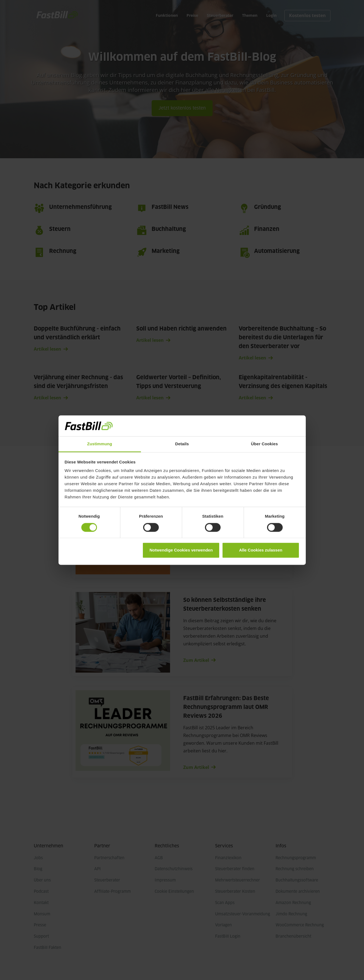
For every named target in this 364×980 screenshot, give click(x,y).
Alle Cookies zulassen (261, 550)
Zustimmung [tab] (100, 444)
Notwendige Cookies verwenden (181, 550)
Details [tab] (182, 444)
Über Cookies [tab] (265, 444)
